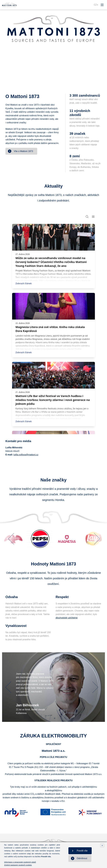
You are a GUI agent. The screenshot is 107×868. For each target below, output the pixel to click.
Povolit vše (84, 851)
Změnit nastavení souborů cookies (18, 865)
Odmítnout (84, 858)
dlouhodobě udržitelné (67, 618)
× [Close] (102, 845)
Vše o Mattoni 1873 (23, 151)
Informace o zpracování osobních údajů (20, 862)
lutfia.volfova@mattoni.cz (26, 455)
